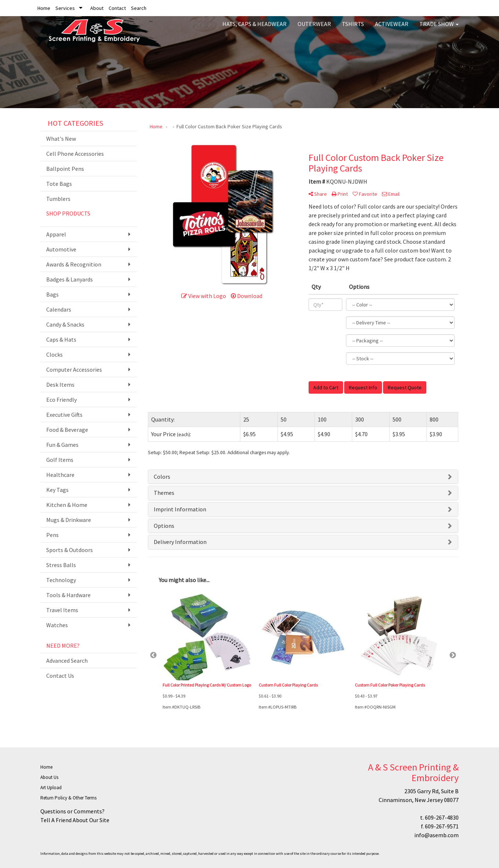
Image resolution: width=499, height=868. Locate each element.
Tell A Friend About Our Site (75, 820)
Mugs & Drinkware (69, 520)
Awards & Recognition (74, 264)
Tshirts (353, 29)
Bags (52, 294)
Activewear (392, 29)
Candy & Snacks (65, 324)
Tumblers (58, 199)
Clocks (54, 354)
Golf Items (60, 460)
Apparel (56, 234)
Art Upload (51, 788)
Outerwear (314, 29)
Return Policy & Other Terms (68, 798)
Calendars (59, 309)
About (97, 8)
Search (139, 8)
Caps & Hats (61, 339)
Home (44, 8)
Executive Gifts (64, 415)
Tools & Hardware (68, 595)
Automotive (61, 249)
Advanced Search (67, 661)
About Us (49, 777)
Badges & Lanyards (70, 279)
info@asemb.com (436, 835)
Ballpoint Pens (65, 169)
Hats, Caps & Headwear (254, 29)
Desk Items (60, 385)
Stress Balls (61, 565)
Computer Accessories (74, 369)
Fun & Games (62, 445)
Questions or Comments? (72, 811)
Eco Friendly (61, 400)
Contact (117, 8)
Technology (61, 580)
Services (65, 8)
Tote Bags (59, 184)
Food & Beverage (67, 430)
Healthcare (60, 475)
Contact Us (60, 676)
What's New (61, 139)
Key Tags (57, 490)
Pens (52, 535)
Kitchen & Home (67, 505)
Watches (57, 625)
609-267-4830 (442, 817)
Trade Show (439, 29)
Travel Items (62, 610)
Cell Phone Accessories (75, 154)
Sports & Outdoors (70, 550)
